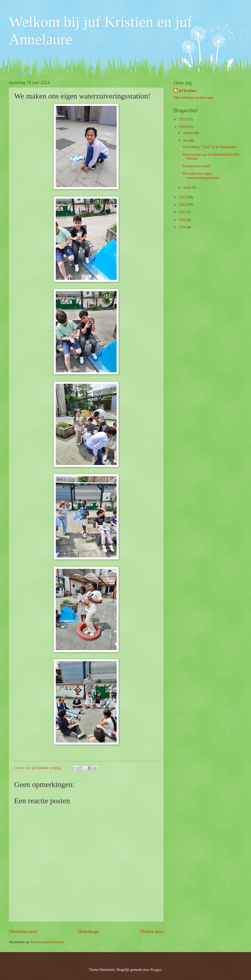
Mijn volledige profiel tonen (193, 98)
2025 (183, 119)
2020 (183, 220)
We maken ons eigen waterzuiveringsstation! (201, 176)
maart (188, 188)
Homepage (88, 931)
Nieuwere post (23, 931)
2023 (183, 197)
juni (186, 141)
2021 (183, 212)
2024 (183, 127)
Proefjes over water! (196, 166)
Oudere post (152, 931)
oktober (189, 133)
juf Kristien (187, 91)
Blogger (156, 970)
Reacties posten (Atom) (47, 942)
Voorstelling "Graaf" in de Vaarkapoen (209, 147)
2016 (183, 227)
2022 (183, 205)
